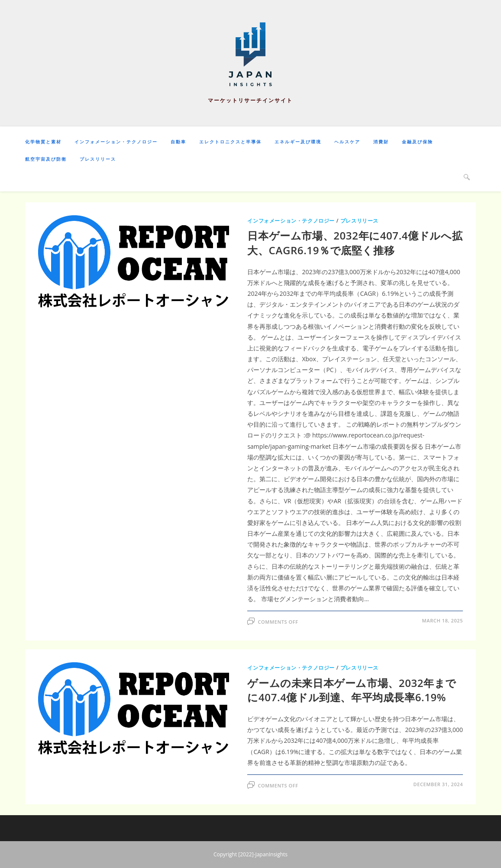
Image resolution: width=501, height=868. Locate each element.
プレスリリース (359, 221)
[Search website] (467, 177)
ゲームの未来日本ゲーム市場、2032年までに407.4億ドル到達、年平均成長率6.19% (352, 690)
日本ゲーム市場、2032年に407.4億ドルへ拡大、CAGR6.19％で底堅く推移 (355, 243)
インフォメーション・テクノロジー (291, 221)
